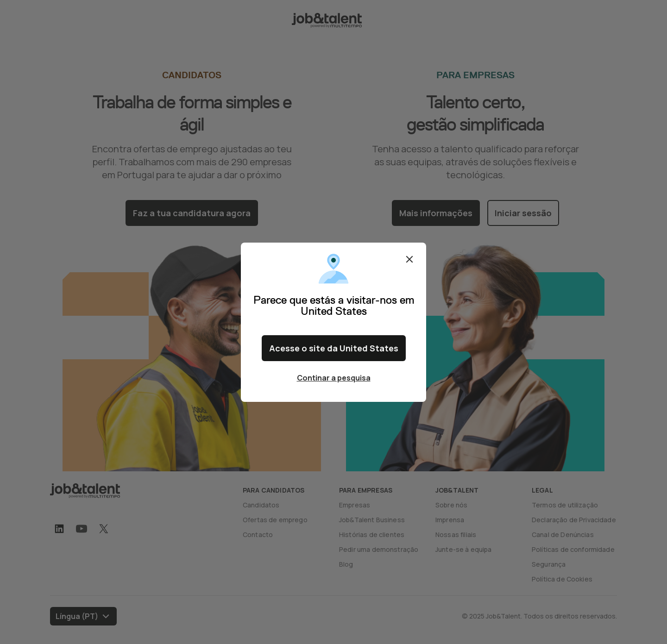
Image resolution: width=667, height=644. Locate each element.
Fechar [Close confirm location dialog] (409, 259)
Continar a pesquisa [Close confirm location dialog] (334, 378)
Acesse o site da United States (334, 348)
